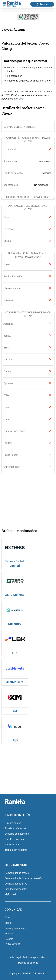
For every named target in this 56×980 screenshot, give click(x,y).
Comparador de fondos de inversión (24, 878)
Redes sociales (13, 944)
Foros (8, 917)
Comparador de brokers (17, 873)
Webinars (10, 934)
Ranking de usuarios (16, 928)
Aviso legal (15, 957)
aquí (21, 99)
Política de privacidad (34, 957)
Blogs (8, 923)
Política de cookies (28, 963)
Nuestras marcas (14, 844)
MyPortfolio (11, 894)
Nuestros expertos (14, 839)
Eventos (9, 939)
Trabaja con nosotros (16, 850)
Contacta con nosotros (17, 834)
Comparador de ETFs (16, 884)
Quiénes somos (13, 823)
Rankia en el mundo (15, 828)
